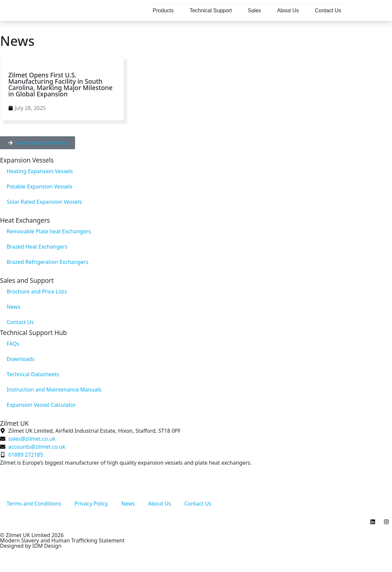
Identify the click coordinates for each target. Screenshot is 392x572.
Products (163, 10)
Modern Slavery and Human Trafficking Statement (62, 540)
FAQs (13, 344)
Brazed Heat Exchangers (37, 247)
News (13, 307)
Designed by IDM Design (31, 546)
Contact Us (328, 10)
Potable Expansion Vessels (39, 186)
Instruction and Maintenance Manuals (54, 390)
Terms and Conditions (34, 504)
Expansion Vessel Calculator (41, 405)
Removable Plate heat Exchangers (49, 231)
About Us (288, 10)
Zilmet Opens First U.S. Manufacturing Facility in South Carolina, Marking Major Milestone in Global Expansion (60, 85)
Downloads (21, 359)
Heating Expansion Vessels (40, 171)
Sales (254, 10)
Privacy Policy (91, 504)
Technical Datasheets (33, 374)
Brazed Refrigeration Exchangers (48, 262)
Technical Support (211, 10)
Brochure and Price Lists (37, 291)
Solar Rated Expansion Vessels (44, 202)
